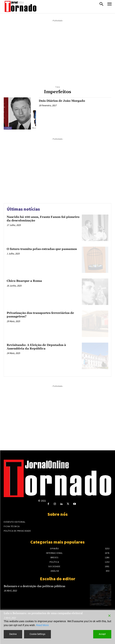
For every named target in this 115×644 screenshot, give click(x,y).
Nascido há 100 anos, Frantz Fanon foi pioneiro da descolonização (43, 219)
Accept (102, 634)
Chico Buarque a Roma (24, 281)
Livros (8, 128)
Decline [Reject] (13, 634)
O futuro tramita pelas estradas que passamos (42, 249)
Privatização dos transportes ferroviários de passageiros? (40, 315)
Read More (42, 625)
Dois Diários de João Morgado (62, 101)
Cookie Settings (37, 634)
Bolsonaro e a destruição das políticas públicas (34, 586)
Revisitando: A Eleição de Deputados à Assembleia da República (36, 347)
